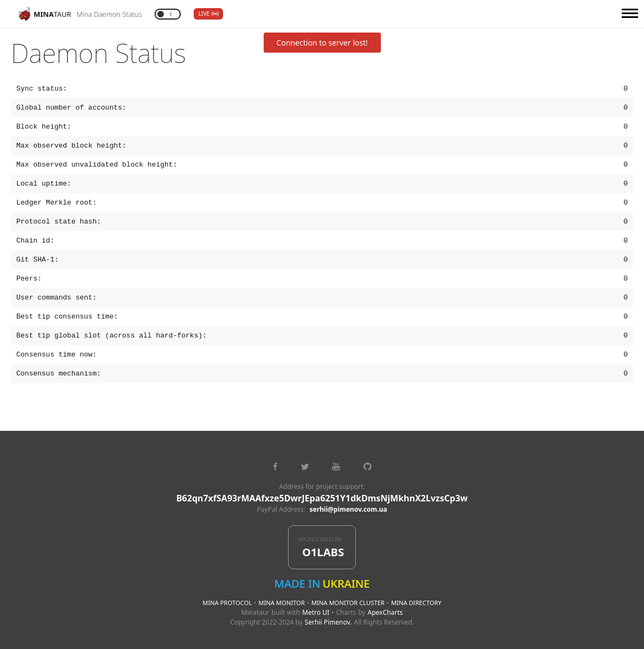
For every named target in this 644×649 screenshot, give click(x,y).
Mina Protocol (227, 603)
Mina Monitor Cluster (348, 603)
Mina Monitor (281, 603)
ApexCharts (385, 612)
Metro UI (316, 612)
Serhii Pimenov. (329, 622)
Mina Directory (416, 603)
